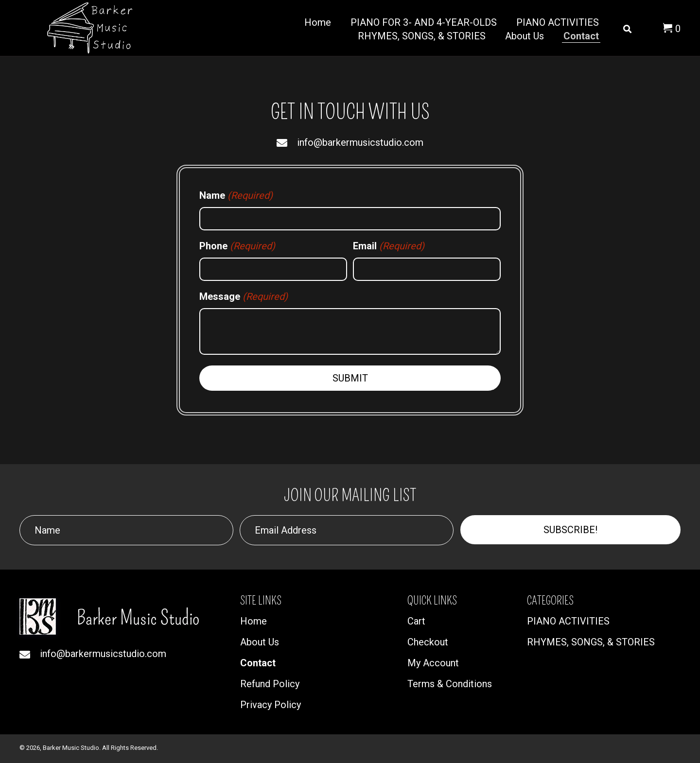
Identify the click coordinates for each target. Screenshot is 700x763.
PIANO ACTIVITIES (568, 621)
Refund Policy (270, 684)
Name (236, 195)
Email (389, 246)
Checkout (428, 642)
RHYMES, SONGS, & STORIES (591, 642)
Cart (416, 621)
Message (244, 296)
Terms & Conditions (450, 684)
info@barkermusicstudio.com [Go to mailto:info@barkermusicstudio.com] (360, 142)
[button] (570, 530)
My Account (433, 663)
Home (254, 621)
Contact (258, 663)
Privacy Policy (271, 705)
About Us (260, 642)
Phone (237, 246)
